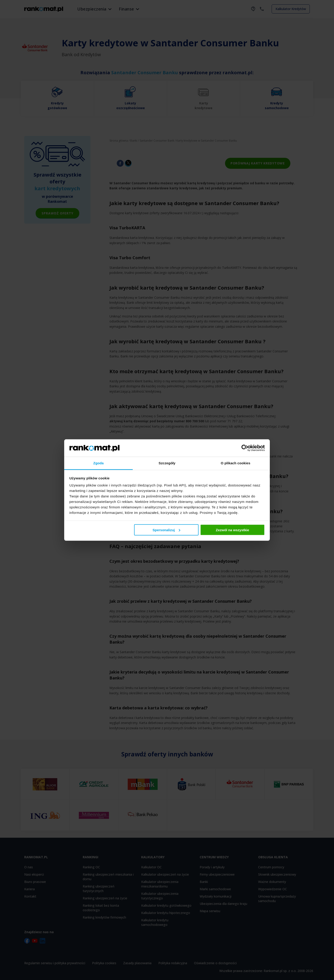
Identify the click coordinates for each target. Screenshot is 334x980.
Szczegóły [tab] (167, 463)
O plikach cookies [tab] (235, 463)
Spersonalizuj (167, 530)
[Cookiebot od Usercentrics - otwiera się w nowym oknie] (245, 448)
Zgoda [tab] (98, 463)
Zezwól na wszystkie (232, 530)
